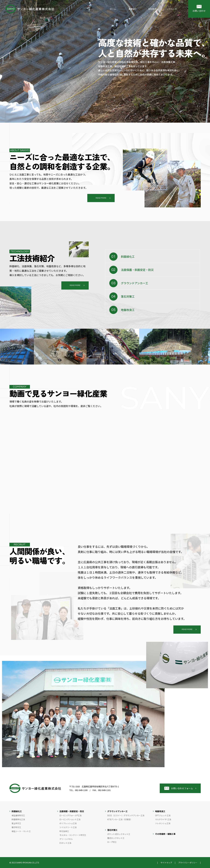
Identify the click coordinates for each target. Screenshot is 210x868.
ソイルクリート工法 (68, 827)
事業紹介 (133, 9)
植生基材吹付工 (18, 815)
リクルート (172, 9)
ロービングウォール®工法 (71, 815)
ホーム (113, 9)
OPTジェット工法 (163, 815)
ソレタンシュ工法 (163, 823)
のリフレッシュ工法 (68, 823)
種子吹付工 (16, 827)
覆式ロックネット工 (116, 838)
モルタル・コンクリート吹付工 (73, 835)
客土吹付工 (16, 823)
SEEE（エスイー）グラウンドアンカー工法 (126, 815)
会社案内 (152, 9)
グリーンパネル (66, 839)
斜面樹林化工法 (18, 819)
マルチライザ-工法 (163, 819)
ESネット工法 (65, 843)
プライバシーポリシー (188, 863)
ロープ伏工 (112, 842)
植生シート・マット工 (21, 831)
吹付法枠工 (64, 831)
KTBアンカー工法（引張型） (120, 819)
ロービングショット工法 (70, 819)
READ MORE (101, 198)
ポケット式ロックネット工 (119, 834)
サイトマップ (166, 863)
